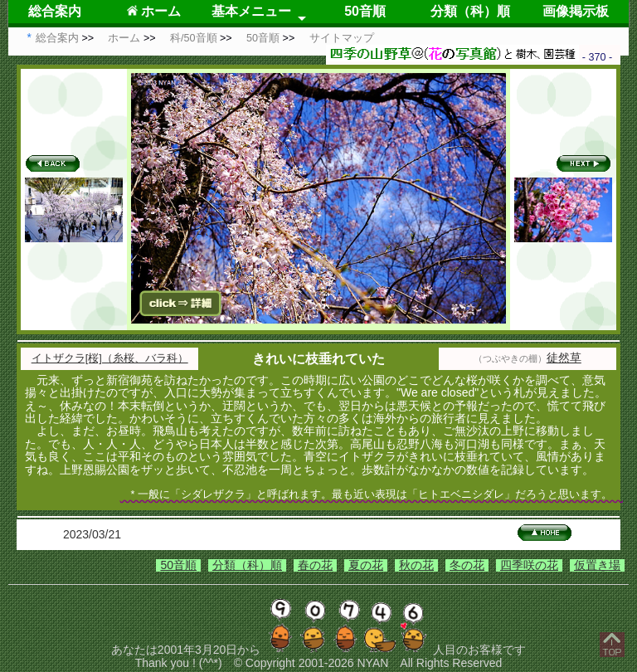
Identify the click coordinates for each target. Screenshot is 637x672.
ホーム (154, 11)
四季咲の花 (529, 565)
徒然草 (564, 358)
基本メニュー (251, 11)
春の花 (315, 565)
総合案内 (55, 11)
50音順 (365, 11)
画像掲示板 (576, 11)
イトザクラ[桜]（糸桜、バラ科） (110, 358)
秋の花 (416, 565)
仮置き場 (597, 565)
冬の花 (467, 565)
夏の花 (366, 565)
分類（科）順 (470, 11)
